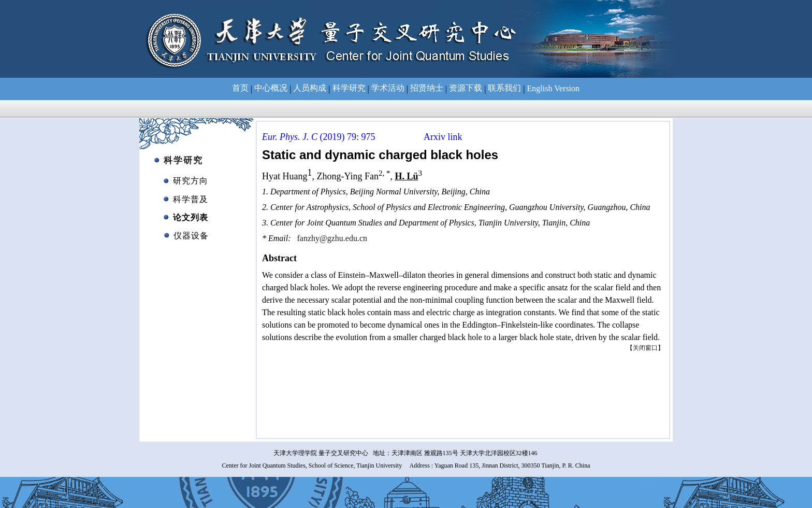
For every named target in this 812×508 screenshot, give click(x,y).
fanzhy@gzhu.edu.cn (332, 238)
